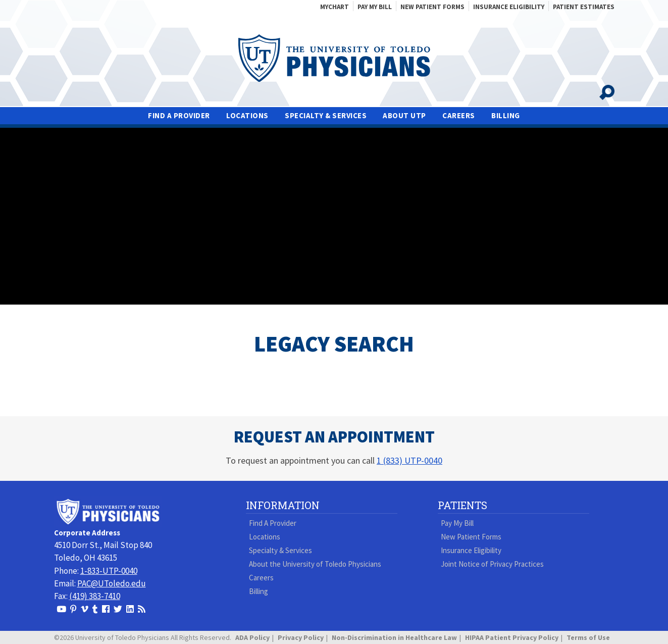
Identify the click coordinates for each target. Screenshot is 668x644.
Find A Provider (179, 116)
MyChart (335, 7)
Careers (459, 116)
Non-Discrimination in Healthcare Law (394, 637)
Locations (247, 116)
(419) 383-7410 (95, 596)
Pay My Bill (375, 7)
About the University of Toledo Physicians (315, 564)
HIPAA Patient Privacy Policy (512, 637)
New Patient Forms (432, 7)
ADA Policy (252, 637)
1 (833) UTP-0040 (409, 460)
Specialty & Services (326, 116)
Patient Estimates (584, 7)
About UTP (404, 116)
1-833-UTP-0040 (109, 571)
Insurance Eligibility (509, 7)
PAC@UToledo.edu (112, 583)
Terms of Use (588, 637)
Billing (506, 116)
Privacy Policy (301, 637)
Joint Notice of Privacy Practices (492, 564)
